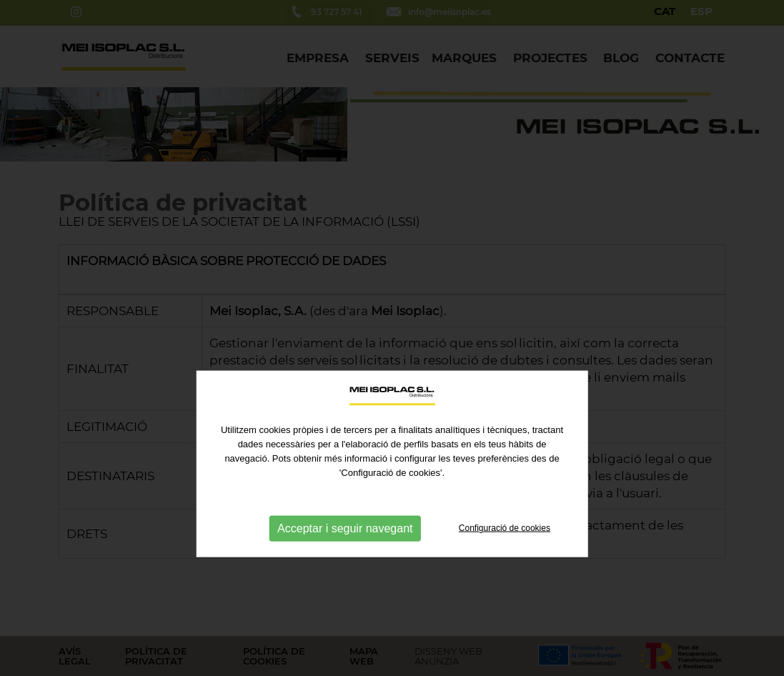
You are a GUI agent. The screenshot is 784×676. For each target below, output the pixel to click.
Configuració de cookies (505, 555)
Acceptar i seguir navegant (345, 555)
